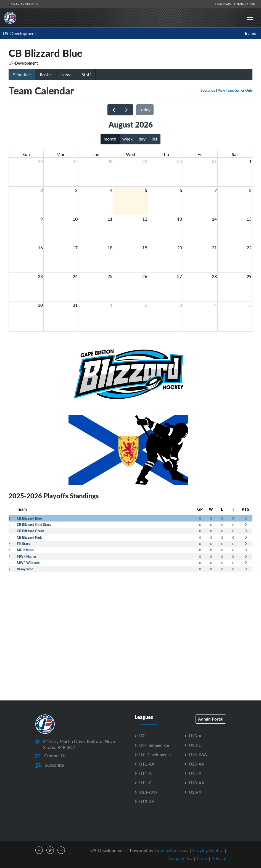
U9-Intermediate (154, 745)
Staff (86, 75)
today (145, 110)
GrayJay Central (208, 850)
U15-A (195, 773)
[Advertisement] (130, 620)
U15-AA (197, 764)
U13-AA (147, 801)
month (110, 139)
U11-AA (147, 764)
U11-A (145, 773)
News (67, 75)
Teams (250, 33)
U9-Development (19, 33)
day (142, 139)
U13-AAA (148, 792)
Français (224, 4)
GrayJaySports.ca (172, 850)
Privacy (219, 858)
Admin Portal (211, 719)
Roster (46, 75)
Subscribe (208, 90)
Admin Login (244, 4)
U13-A (195, 736)
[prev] (114, 110)
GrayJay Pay (180, 858)
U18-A (195, 792)
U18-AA (197, 783)
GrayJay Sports (22, 4)
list (155, 139)
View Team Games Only (235, 90)
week (127, 139)
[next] (127, 110)
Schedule (22, 75)
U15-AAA (198, 755)
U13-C (195, 745)
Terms (202, 858)
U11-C (145, 783)
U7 (142, 736)
